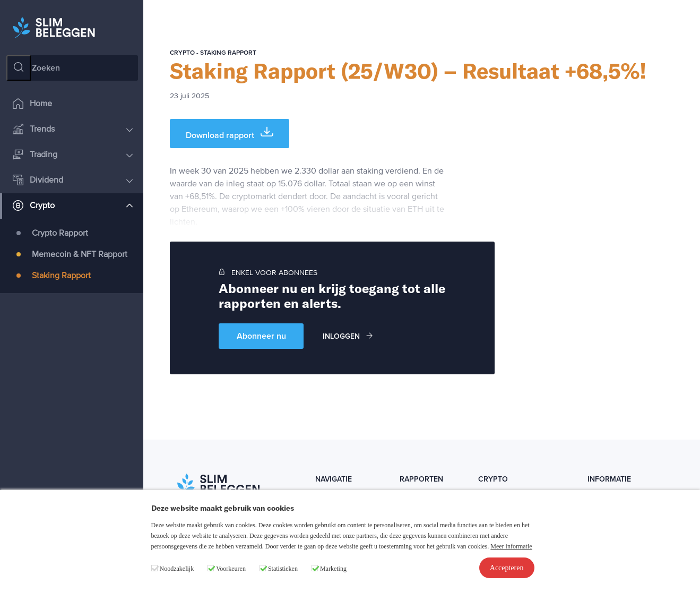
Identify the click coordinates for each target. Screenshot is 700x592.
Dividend (73, 181)
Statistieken (283, 569)
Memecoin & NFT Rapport (80, 255)
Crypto (73, 206)
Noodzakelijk (177, 569)
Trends (73, 130)
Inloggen (348, 337)
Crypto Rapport (60, 234)
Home (32, 104)
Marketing (333, 569)
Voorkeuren (231, 569)
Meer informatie (511, 546)
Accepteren (507, 568)
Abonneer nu (261, 336)
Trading (73, 155)
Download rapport (230, 133)
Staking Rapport (61, 276)
